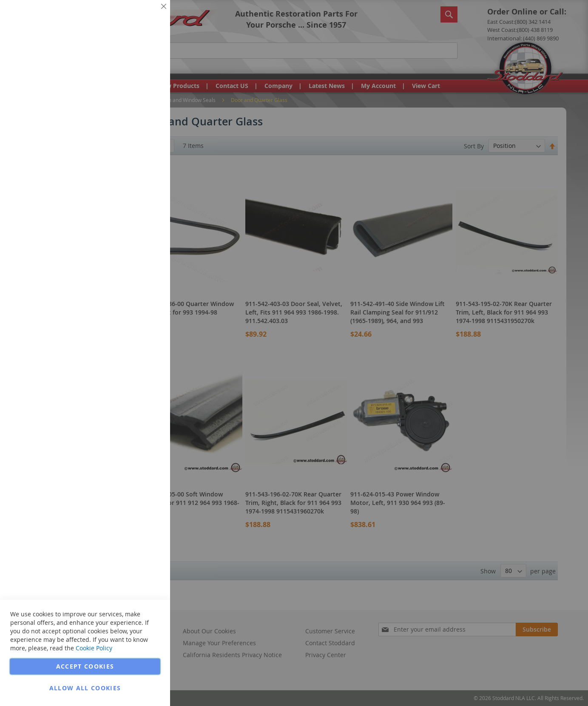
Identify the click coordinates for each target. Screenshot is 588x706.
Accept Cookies (85, 666)
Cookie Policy (94, 648)
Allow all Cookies (85, 688)
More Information (135, 65)
